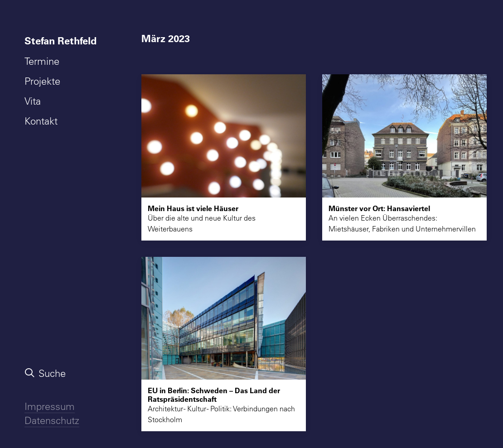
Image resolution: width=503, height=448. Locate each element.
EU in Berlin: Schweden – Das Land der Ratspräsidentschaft (214, 395)
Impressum (50, 406)
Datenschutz (52, 420)
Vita (33, 101)
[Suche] (63, 373)
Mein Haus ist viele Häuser (193, 208)
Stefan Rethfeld (60, 41)
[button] (224, 136)
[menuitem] (63, 41)
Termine (42, 61)
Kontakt (41, 121)
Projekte (42, 81)
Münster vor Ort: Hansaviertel (379, 208)
